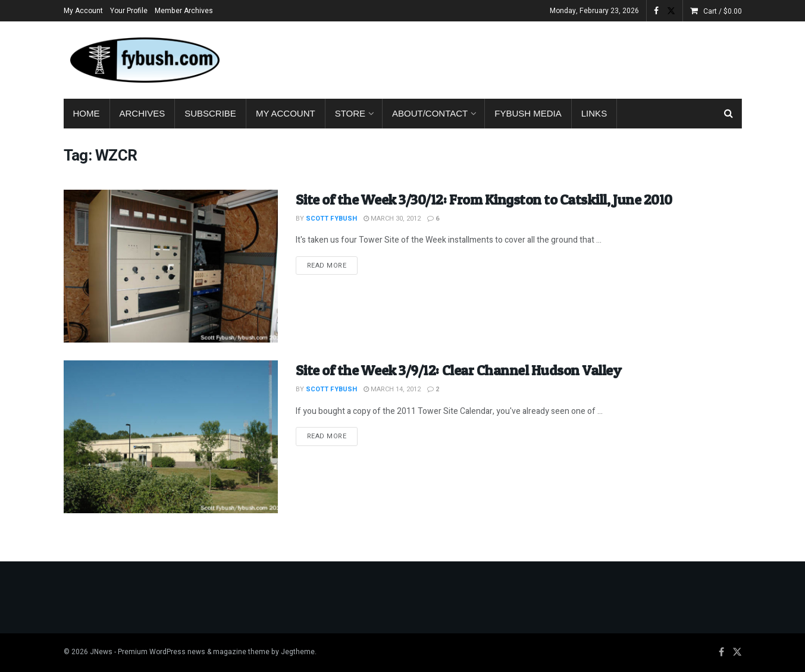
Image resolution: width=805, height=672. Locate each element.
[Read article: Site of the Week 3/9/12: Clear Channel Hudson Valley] (171, 437)
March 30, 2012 (392, 219)
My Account (83, 11)
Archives (142, 113)
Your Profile (129, 11)
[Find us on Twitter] (737, 652)
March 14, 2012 (392, 389)
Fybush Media (528, 113)
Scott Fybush (331, 219)
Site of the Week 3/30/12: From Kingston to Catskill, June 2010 (484, 200)
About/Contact (430, 113)
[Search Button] (729, 114)
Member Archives (184, 11)
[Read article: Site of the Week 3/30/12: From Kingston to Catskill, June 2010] (171, 266)
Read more (333, 265)
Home (87, 113)
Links (594, 113)
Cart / (723, 11)
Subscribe (210, 113)
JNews (101, 652)
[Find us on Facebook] (721, 652)
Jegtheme (298, 652)
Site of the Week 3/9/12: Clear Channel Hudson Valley (459, 370)
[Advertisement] (525, 58)
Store (350, 113)
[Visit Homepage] (144, 60)
